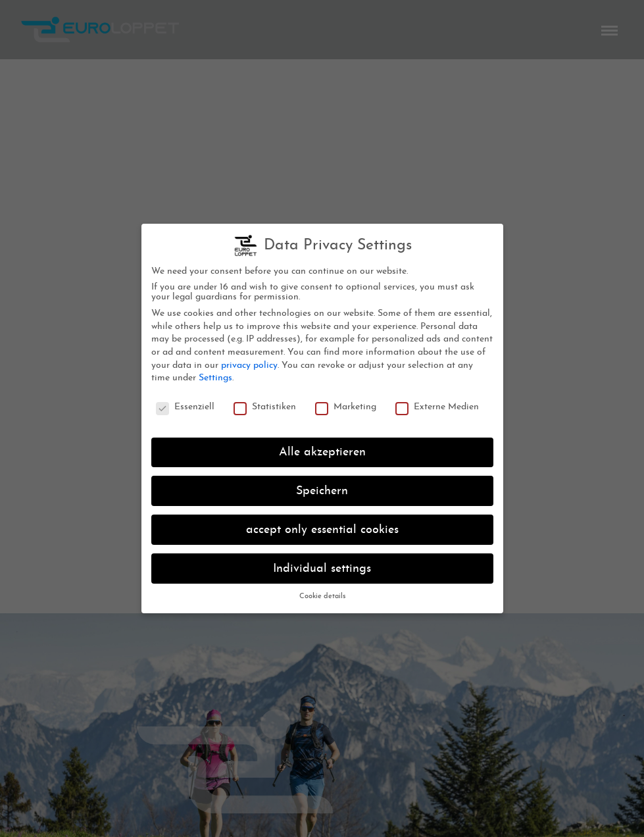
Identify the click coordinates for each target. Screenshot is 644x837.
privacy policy (249, 364)
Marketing (346, 406)
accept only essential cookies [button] (322, 528)
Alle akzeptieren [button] (322, 450)
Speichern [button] (322, 489)
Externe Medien (437, 406)
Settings (215, 377)
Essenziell (185, 406)
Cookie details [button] (322, 595)
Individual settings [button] (322, 567)
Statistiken (265, 406)
